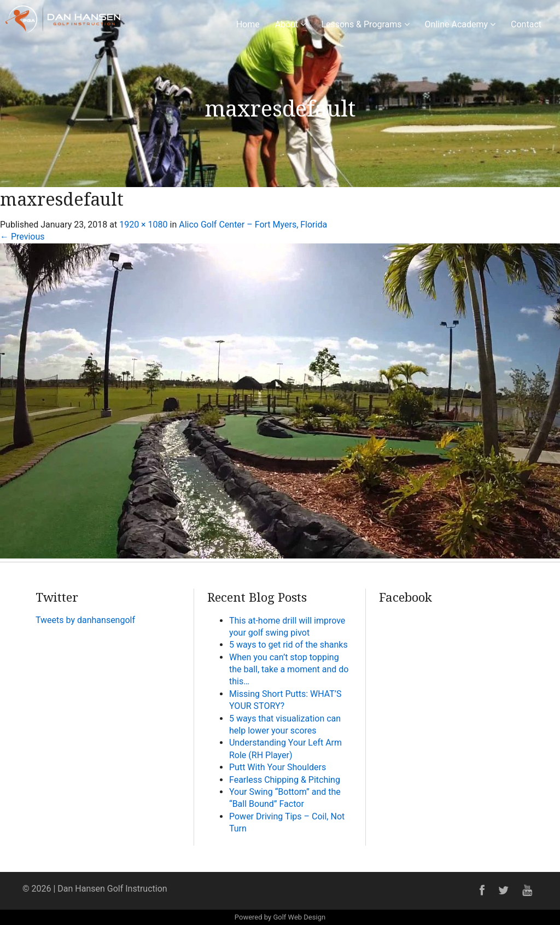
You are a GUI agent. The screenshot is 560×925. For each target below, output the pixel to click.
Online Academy (460, 24)
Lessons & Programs (365, 24)
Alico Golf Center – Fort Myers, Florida (253, 225)
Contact (526, 24)
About (291, 24)
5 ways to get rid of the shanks (288, 645)
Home (248, 24)
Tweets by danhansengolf (85, 620)
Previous (22, 237)
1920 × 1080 (143, 225)
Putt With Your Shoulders (278, 767)
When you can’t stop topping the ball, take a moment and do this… (289, 670)
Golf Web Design (299, 917)
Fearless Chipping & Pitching (285, 780)
